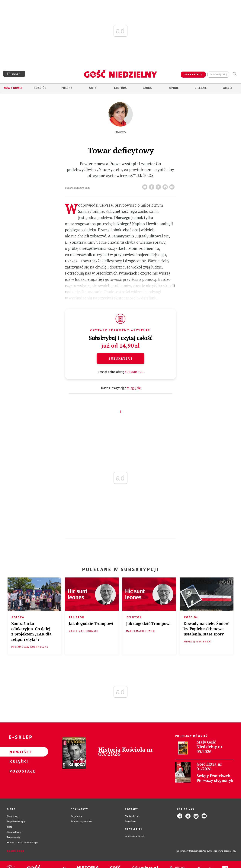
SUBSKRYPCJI (134, 372)
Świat (94, 88)
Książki (18, 761)
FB (152, 186)
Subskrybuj (120, 358)
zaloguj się (218, 75)
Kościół (40, 88)
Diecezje (201, 88)
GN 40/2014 (120, 132)
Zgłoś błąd (16, 851)
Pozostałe (18, 771)
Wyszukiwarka (235, 74)
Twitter (159, 186)
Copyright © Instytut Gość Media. (193, 851)
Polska (67, 88)
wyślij (173, 186)
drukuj (166, 186)
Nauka (147, 88)
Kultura (120, 88)
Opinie (174, 88)
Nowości (18, 752)
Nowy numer (13, 88)
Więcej (227, 88)
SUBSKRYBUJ (193, 75)
